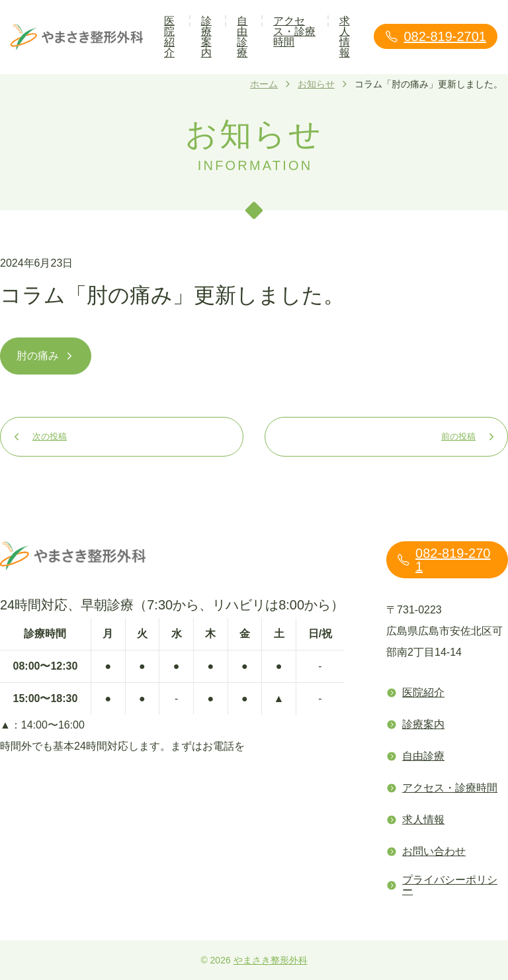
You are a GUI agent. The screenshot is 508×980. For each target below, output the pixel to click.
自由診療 (242, 37)
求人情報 (345, 37)
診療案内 (206, 37)
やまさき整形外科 (271, 960)
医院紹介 (169, 37)
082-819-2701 (436, 36)
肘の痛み (46, 356)
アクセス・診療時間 (294, 31)
